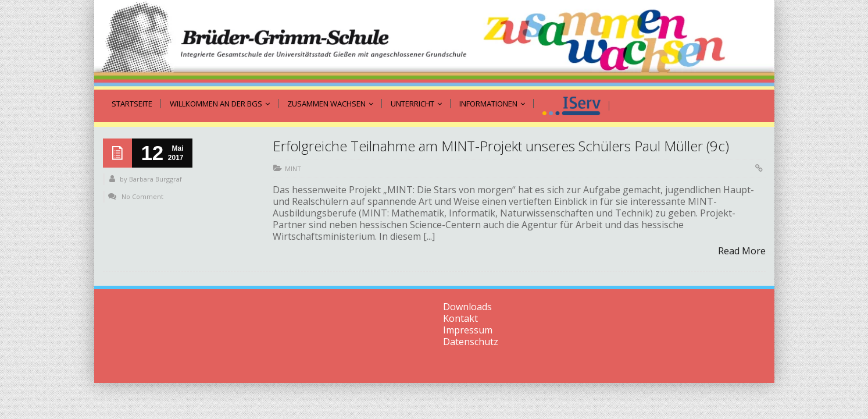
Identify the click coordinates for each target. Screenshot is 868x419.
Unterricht (416, 104)
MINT (293, 168)
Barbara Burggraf (156, 179)
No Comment (142, 196)
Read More (742, 251)
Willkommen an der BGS (220, 104)
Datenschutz (471, 342)
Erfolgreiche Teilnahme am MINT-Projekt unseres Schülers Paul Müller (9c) (501, 146)
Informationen (492, 104)
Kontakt (460, 318)
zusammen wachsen (330, 104)
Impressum (468, 330)
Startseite (132, 104)
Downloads (467, 307)
